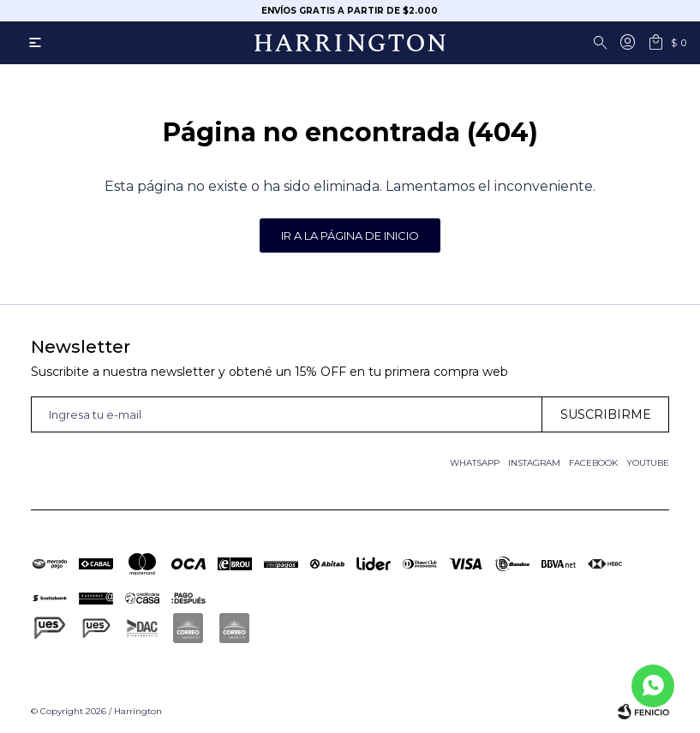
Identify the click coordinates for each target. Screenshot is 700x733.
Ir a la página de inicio (350, 235)
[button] (603, 43)
